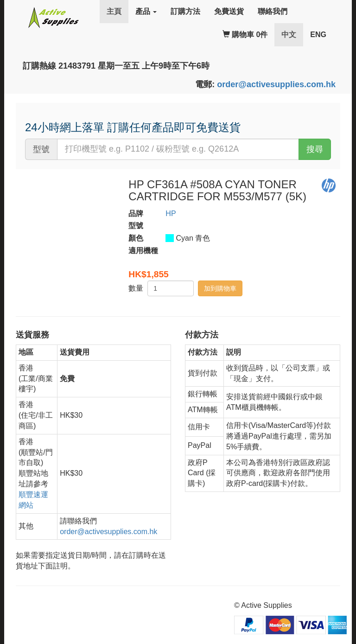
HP (171, 214)
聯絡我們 (273, 11)
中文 (292, 34)
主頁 (114, 11)
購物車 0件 (245, 35)
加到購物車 (220, 288)
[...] (178, 149)
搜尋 (315, 149)
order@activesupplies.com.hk (276, 84)
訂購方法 (185, 11)
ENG (318, 35)
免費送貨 (229, 11)
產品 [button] (146, 11)
